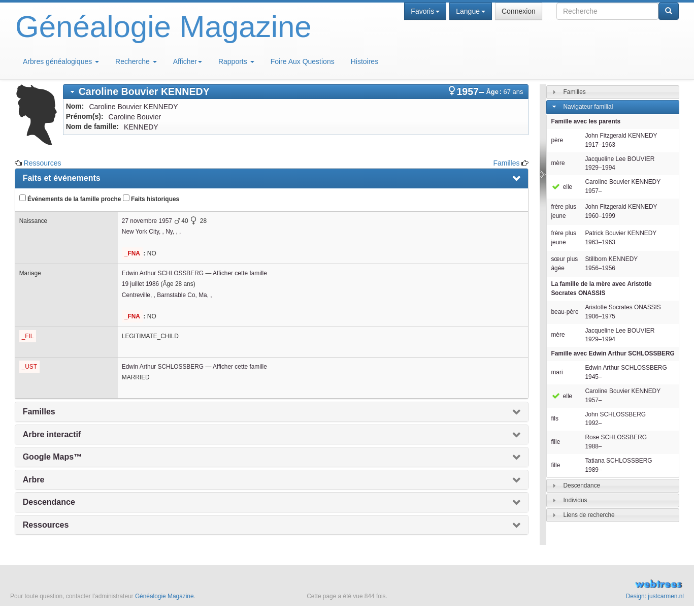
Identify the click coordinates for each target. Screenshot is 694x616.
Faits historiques (151, 199)
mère (558, 163)
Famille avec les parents (586, 121)
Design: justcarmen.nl (655, 596)
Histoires (365, 61)
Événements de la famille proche (70, 199)
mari (557, 372)
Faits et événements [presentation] (62, 178)
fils (555, 418)
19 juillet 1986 (140, 284)
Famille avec (613, 353)
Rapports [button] (236, 61)
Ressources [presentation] (46, 525)
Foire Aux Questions (303, 61)
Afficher (188, 61)
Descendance (582, 485)
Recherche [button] (136, 61)
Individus (575, 500)
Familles (506, 163)
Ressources (43, 163)
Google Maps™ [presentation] (52, 457)
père (557, 140)
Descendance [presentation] (49, 502)
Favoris (425, 11)
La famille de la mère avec (601, 288)
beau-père (565, 312)
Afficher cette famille (240, 273)
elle (561, 187)
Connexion (519, 11)
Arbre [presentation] (34, 480)
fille (555, 442)
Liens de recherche (589, 515)
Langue (471, 11)
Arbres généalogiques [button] (61, 61)
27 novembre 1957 (147, 221)
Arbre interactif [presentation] (52, 434)
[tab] (296, 92)
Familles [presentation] (39, 412)
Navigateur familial (588, 107)
